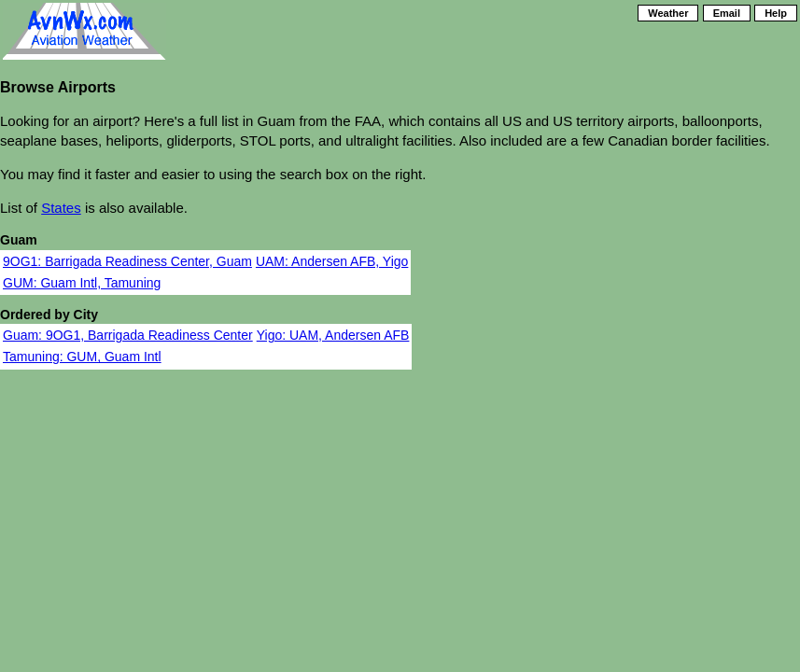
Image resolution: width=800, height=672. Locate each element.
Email (727, 13)
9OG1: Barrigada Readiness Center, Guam (127, 261)
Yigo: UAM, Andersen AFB (333, 335)
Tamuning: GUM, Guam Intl (82, 357)
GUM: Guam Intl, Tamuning (82, 283)
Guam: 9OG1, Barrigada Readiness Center (128, 335)
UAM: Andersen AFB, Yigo (332, 261)
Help (776, 13)
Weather (668, 13)
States (61, 208)
